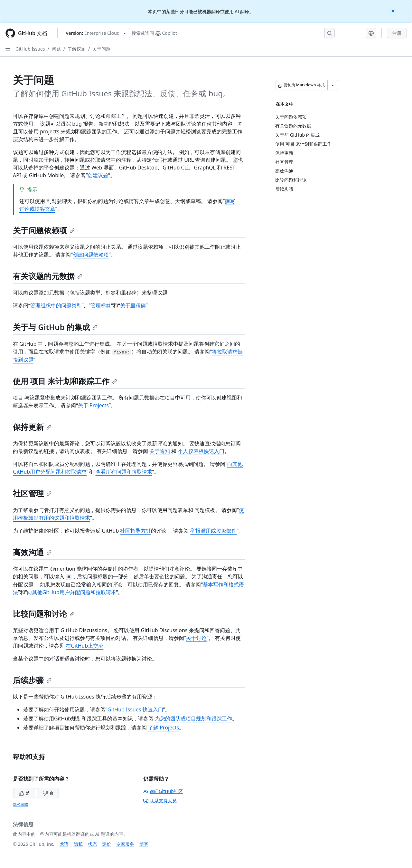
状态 (92, 844)
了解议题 (77, 49)
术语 (64, 844)
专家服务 (125, 844)
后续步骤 (32, 680)
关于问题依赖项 (44, 230)
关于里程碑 (133, 305)
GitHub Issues (30, 49)
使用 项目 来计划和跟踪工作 (65, 381)
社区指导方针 (136, 531)
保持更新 (32, 427)
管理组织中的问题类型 (56, 305)
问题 (56, 49)
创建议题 (98, 175)
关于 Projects (93, 405)
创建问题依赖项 (91, 255)
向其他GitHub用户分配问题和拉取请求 (72, 592)
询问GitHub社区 (163, 791)
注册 (397, 33)
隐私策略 (21, 804)
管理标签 (101, 305)
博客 (144, 844)
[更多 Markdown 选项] (333, 85)
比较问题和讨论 (44, 614)
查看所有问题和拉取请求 (124, 472)
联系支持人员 (160, 800)
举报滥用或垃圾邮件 (213, 531)
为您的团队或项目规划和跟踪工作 (193, 719)
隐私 (78, 844)
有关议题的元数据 (48, 276)
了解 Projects (164, 728)
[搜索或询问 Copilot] (232, 33)
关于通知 (160, 451)
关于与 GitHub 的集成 (55, 327)
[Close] (394, 10)
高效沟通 (32, 552)
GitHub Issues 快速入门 (135, 709)
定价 (107, 844)
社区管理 (32, 493)
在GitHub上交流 (84, 646)
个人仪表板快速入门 (201, 451)
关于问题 (101, 49)
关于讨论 (196, 638)
